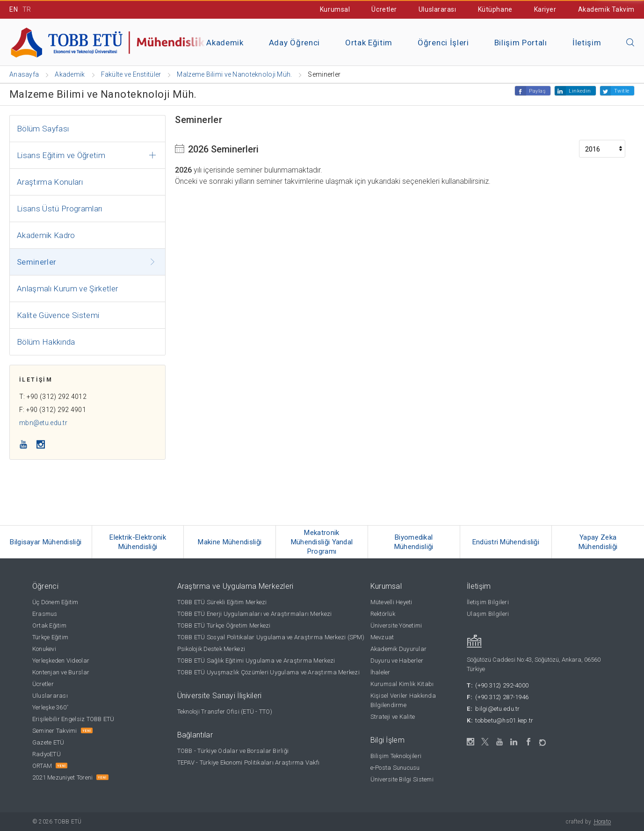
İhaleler (380, 672)
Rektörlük (383, 614)
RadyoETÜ (47, 754)
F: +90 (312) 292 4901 (53, 410)
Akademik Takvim (606, 9)
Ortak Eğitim (369, 43)
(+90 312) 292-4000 (502, 685)
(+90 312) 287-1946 (502, 697)
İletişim (587, 43)
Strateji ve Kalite (393, 717)
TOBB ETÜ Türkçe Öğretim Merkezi (224, 625)
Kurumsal (335, 9)
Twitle (622, 91)
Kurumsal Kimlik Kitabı (402, 684)
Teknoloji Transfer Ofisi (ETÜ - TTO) (225, 712)
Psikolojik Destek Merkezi (211, 649)
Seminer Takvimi (55, 731)
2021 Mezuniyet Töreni (62, 777)
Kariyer (545, 9)
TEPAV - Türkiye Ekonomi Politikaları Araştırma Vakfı (249, 762)
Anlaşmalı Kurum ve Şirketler (68, 289)
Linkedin (580, 91)
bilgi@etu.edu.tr (497, 709)
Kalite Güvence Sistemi (58, 315)
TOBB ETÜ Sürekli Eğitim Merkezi (222, 602)
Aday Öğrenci (294, 43)
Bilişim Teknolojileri (396, 756)
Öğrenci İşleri (443, 43)
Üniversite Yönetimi (396, 625)
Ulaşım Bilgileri (488, 614)
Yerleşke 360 (50, 707)
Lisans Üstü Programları (60, 209)
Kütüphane (495, 9)
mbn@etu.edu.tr (43, 423)
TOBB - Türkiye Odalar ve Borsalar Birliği (233, 751)
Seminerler (36, 262)
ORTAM (42, 766)
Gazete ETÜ (48, 742)
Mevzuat (382, 637)
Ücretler (384, 9)
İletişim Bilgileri (488, 602)
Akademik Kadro (46, 235)
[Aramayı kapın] (630, 43)
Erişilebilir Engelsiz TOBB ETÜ (73, 719)
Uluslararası (438, 9)
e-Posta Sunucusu (395, 768)
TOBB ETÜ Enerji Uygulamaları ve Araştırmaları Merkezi (255, 614)
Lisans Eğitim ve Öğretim (61, 155)
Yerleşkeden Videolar (61, 661)
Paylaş (537, 91)
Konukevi (44, 649)
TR (27, 9)
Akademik (225, 43)
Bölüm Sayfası (43, 129)
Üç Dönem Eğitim (55, 602)
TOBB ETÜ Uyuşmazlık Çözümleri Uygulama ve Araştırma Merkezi (268, 672)
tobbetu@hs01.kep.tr (504, 720)
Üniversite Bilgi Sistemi (402, 779)
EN (14, 9)
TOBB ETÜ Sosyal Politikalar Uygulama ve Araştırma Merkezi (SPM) (271, 637)
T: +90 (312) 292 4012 (53, 397)
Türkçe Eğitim (50, 637)
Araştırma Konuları (50, 182)
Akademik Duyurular (399, 649)
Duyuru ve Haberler (397, 661)
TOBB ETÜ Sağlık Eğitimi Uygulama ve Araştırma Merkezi (256, 661)
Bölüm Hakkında (46, 342)
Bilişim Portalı (521, 43)
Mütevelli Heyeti (391, 602)
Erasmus (45, 614)
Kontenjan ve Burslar (61, 672)
